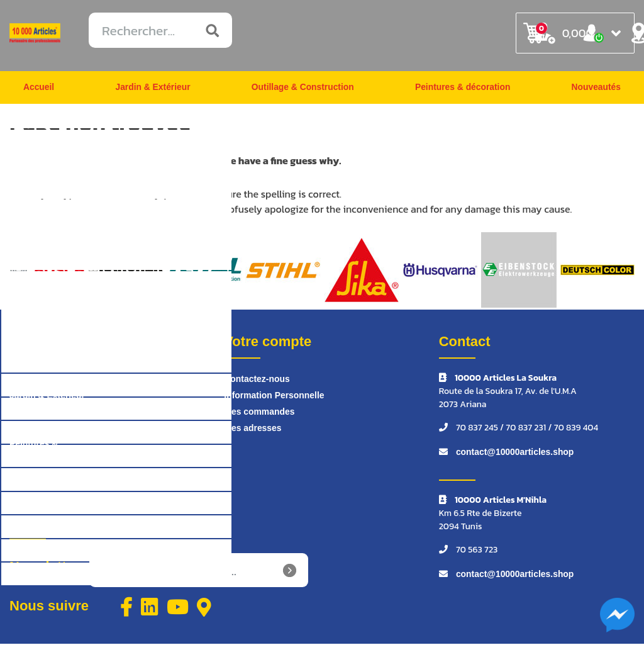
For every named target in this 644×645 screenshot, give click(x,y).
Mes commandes (259, 413)
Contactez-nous (257, 381)
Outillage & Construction (302, 88)
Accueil (39, 88)
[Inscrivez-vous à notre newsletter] (199, 572)
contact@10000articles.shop (515, 454)
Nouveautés (596, 88)
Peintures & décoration (463, 88)
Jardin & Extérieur (153, 88)
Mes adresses (253, 430)
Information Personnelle (274, 397)
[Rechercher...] (160, 30)
